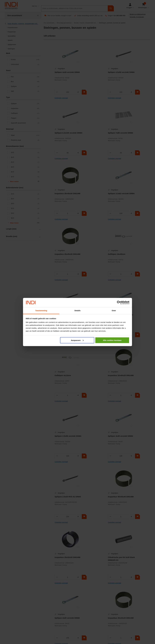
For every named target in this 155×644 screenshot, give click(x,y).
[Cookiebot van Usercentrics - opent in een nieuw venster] (119, 303)
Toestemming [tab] (41, 311)
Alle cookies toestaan (112, 340)
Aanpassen (77, 340)
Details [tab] (77, 311)
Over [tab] (114, 311)
